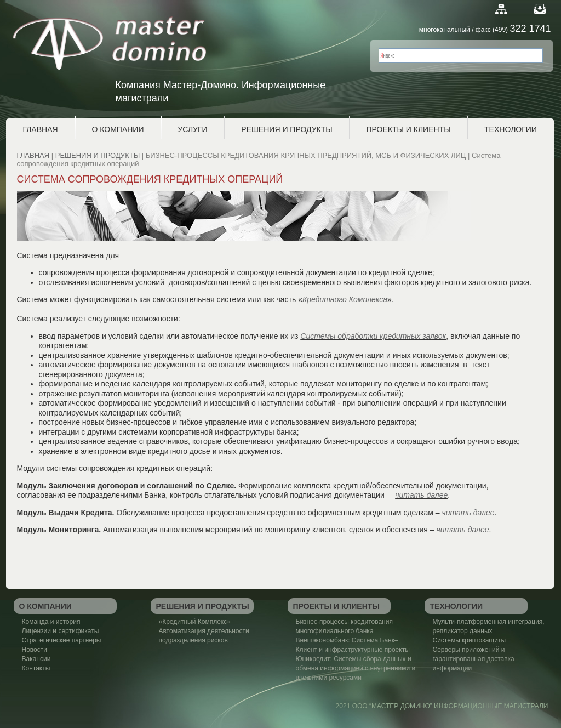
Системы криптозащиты (470, 640)
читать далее (421, 495)
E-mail (540, 9)
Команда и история (51, 622)
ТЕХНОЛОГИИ (511, 129)
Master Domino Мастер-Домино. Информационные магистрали (121, 48)
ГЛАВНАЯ (40, 129)
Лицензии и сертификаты (61, 631)
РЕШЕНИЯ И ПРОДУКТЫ (287, 129)
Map (501, 9)
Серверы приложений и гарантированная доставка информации (474, 659)
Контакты (36, 668)
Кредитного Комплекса (345, 299)
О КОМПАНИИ (118, 129)
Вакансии (36, 659)
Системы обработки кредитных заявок (373, 336)
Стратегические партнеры (62, 640)
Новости (35, 650)
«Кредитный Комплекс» (195, 622)
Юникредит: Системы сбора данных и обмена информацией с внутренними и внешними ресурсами (356, 668)
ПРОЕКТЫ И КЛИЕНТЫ (408, 129)
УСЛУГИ (192, 129)
